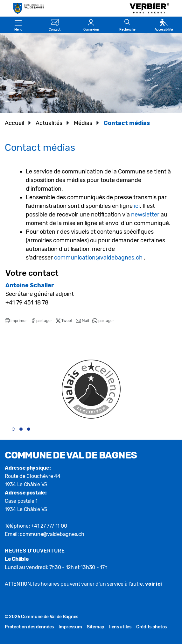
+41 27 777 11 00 (49, 526)
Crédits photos (151, 627)
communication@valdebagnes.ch (98, 258)
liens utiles (120, 627)
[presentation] (156, 432)
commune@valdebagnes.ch (52, 534)
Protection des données (29, 627)
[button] (16, 321)
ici (137, 206)
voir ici (153, 584)
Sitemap (96, 627)
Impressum (70, 627)
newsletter (145, 215)
